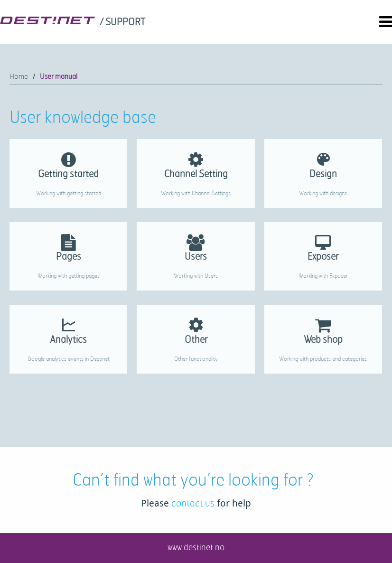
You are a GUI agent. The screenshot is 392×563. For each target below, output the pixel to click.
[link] (123, 22)
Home (19, 76)
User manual (59, 76)
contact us (193, 503)
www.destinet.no (196, 547)
